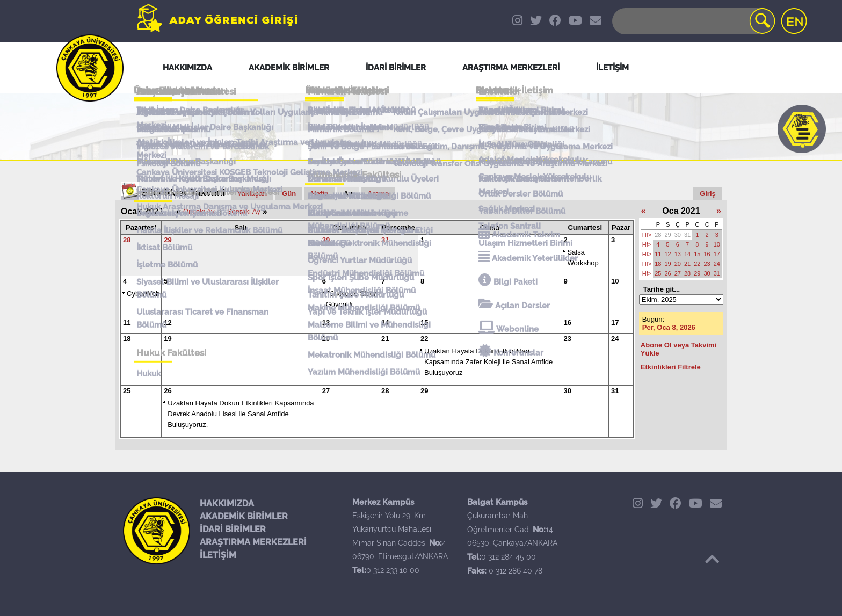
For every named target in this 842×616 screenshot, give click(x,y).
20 (326, 339)
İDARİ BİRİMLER (233, 529)
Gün (289, 194)
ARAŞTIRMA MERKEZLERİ (253, 542)
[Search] (693, 21)
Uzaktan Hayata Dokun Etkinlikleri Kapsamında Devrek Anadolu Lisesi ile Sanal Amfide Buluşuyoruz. (241, 414)
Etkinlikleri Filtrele (671, 367)
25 (127, 391)
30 (326, 240)
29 (168, 240)
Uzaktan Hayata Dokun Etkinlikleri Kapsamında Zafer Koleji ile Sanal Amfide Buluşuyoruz (488, 362)
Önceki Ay (199, 211)
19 (168, 339)
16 (567, 323)
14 (385, 323)
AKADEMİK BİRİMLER (244, 516)
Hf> (647, 235)
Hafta (320, 194)
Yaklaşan (252, 194)
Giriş (708, 194)
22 (424, 339)
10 (615, 281)
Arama (378, 194)
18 (127, 339)
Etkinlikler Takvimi (183, 193)
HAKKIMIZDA (227, 503)
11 (127, 323)
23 (567, 339)
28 (127, 240)
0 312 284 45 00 (509, 557)
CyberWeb (143, 293)
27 (326, 391)
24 (615, 339)
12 (168, 323)
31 (385, 240)
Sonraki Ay (244, 211)
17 (615, 323)
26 (168, 391)
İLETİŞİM (218, 555)
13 (326, 323)
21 (385, 339)
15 (424, 323)
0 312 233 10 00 (393, 570)
